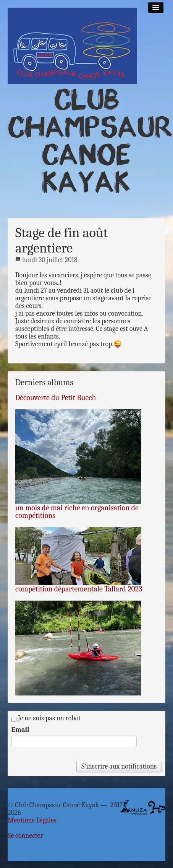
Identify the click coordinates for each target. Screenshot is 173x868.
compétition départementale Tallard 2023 (79, 589)
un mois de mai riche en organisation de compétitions (77, 512)
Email (20, 730)
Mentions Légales (32, 821)
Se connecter (25, 836)
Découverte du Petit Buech (56, 398)
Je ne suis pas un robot (46, 718)
